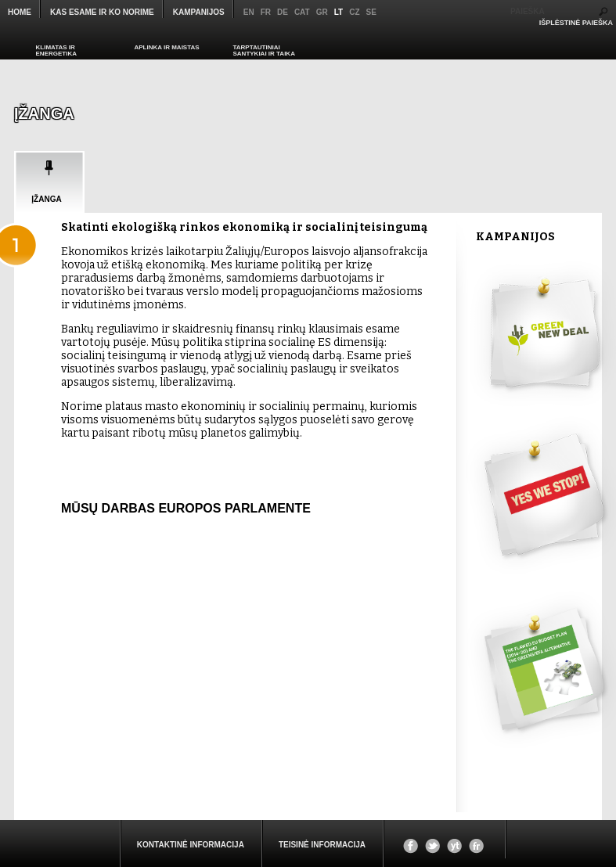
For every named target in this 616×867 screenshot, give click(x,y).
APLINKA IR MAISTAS (167, 47)
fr (266, 12)
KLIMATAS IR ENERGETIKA (56, 50)
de (283, 12)
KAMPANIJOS (199, 12)
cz (354, 12)
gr (322, 12)
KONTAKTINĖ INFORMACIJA (191, 845)
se (371, 12)
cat (302, 12)
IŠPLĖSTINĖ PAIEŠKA (576, 23)
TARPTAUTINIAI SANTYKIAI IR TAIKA (264, 50)
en (249, 12)
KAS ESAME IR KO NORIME (102, 12)
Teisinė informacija (322, 845)
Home (20, 12)
